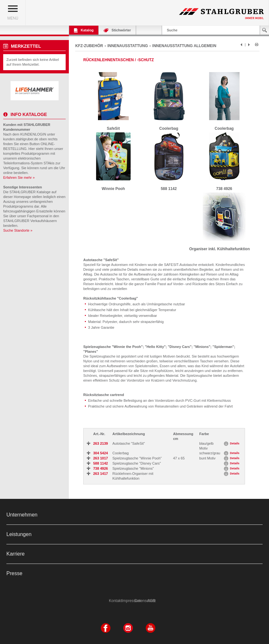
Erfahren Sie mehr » (19, 178)
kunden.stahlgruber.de (21, 139)
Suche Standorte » (18, 230)
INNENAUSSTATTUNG (128, 46)
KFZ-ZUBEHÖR (89, 46)
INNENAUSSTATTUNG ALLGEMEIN (184, 46)
